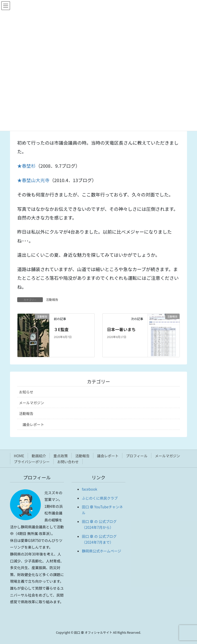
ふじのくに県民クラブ (100, 498)
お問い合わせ (68, 462)
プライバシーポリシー (32, 462)
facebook (90, 489)
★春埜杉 (26, 166)
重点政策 (61, 456)
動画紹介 (39, 456)
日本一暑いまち (121, 329)
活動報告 (52, 299)
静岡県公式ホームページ (101, 551)
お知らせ (26, 392)
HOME (19, 456)
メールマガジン (32, 403)
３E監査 (61, 329)
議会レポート (33, 424)
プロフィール (137, 456)
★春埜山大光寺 (33, 180)
